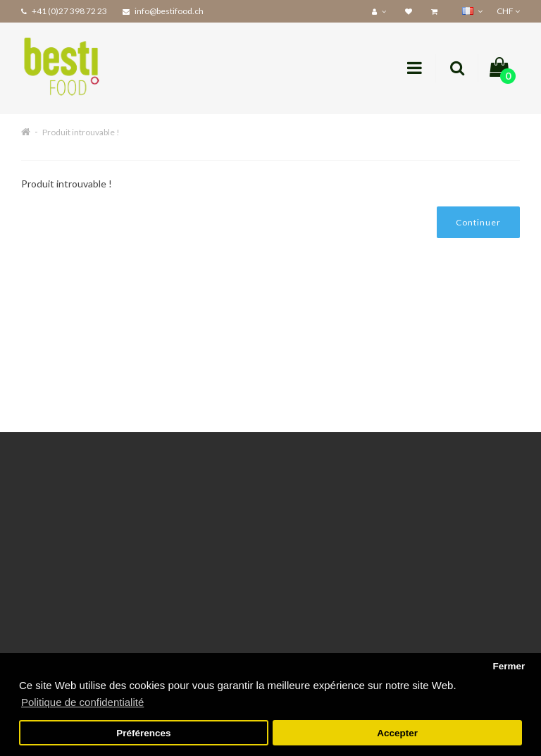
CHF (508, 11)
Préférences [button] (143, 733)
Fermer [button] (509, 666)
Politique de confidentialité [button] (82, 702)
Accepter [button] (397, 733)
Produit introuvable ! (81, 132)
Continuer (478, 222)
